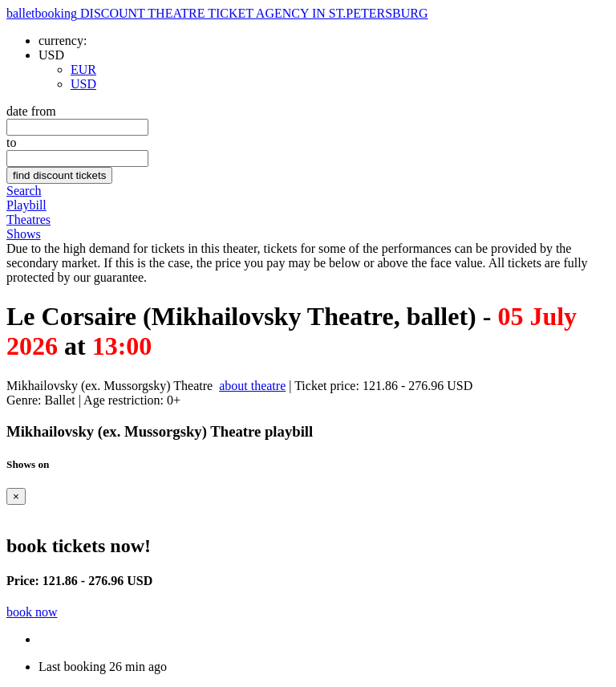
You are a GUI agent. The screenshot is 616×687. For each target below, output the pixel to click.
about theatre (252, 386)
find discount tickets (59, 175)
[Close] (16, 496)
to (11, 142)
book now (32, 612)
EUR (83, 69)
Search (24, 191)
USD (83, 84)
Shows (24, 234)
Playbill (26, 205)
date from (31, 111)
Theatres (28, 220)
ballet (217, 13)
